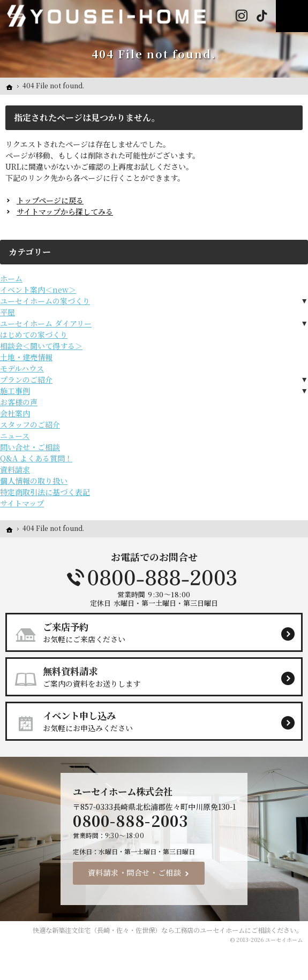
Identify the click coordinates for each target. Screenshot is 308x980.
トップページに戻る (50, 200)
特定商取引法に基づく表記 (45, 492)
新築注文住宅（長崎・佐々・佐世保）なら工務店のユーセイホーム (148, 930)
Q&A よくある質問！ (36, 458)
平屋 (7, 312)
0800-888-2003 (154, 578)
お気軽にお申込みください (159, 721)
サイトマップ (22, 503)
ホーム (11, 278)
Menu (292, 16)
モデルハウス (22, 368)
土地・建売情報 (26, 357)
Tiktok (262, 16)
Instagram (241, 16)
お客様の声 (19, 402)
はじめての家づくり (34, 335)
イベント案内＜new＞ (38, 290)
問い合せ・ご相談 (30, 447)
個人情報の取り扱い (34, 481)
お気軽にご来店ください (159, 632)
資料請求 (15, 469)
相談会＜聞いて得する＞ (41, 346)
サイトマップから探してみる (65, 211)
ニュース (15, 436)
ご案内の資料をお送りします (159, 677)
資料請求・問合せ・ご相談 (135, 872)
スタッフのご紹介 (30, 424)
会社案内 (15, 413)
